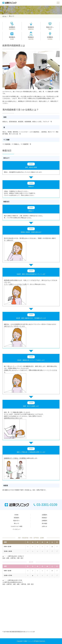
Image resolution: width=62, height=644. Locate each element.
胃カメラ (16, 523)
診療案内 (44, 521)
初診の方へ (16, 521)
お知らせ (44, 526)
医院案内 (16, 518)
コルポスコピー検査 (16, 526)
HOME (16, 515)
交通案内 (44, 515)
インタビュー (16, 529)
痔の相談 (44, 523)
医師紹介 (44, 518)
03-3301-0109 (45, 505)
